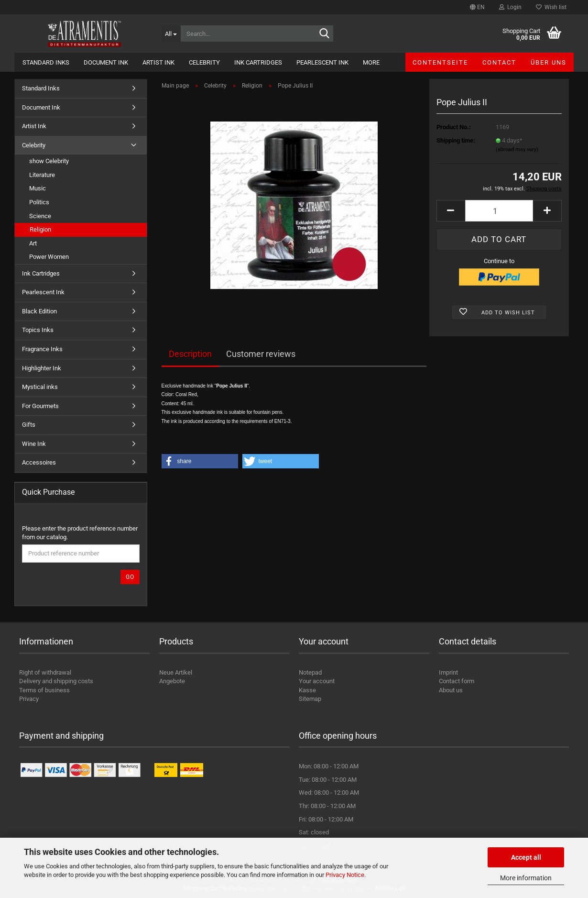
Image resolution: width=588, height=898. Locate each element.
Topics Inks (38, 330)
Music (38, 188)
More (371, 62)
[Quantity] (499, 211)
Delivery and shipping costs (56, 681)
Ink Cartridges (258, 62)
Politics (39, 202)
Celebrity (204, 62)
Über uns (549, 62)
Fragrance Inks (42, 349)
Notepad (310, 672)
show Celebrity (49, 161)
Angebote (172, 681)
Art (33, 243)
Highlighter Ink (42, 368)
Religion (40, 229)
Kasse (307, 690)
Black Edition (39, 311)
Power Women (49, 257)
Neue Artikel (176, 672)
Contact (499, 62)
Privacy (29, 699)
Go (130, 577)
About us (451, 690)
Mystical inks (40, 387)
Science (40, 216)
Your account (317, 681)
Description (190, 354)
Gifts (29, 425)
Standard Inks (46, 62)
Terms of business (44, 690)
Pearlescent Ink (322, 62)
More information (526, 878)
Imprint (448, 672)
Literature (42, 175)
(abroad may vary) (517, 150)
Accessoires (39, 462)
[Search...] (171, 33)
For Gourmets (40, 406)
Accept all (526, 857)
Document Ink (106, 62)
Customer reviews (261, 354)
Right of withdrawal (45, 672)
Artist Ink (158, 62)
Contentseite (440, 62)
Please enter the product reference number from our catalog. (80, 533)
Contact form (457, 681)
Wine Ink (34, 444)
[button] (477, 7)
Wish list (551, 7)
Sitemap (310, 699)
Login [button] (510, 7)
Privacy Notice (345, 875)
